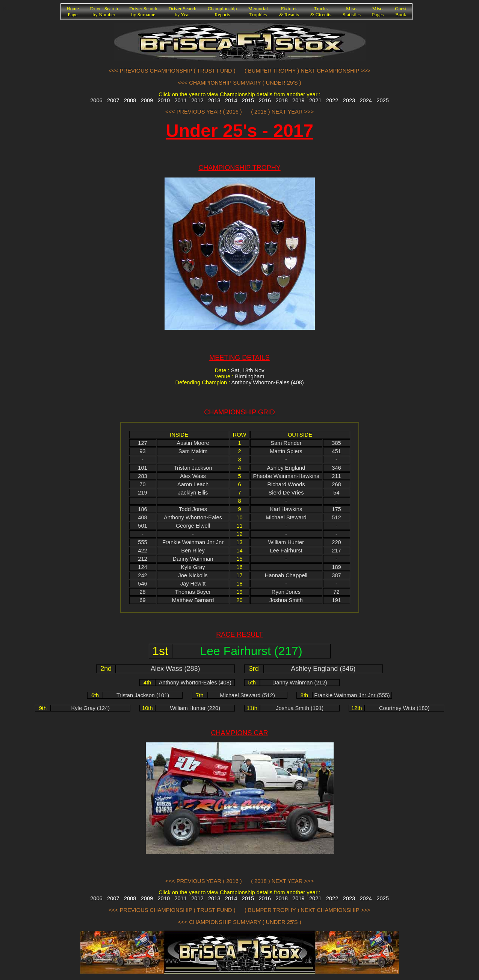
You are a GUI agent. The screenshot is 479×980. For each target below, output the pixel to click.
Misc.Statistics (352, 11)
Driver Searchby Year (182, 11)
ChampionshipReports (222, 11)
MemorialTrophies (258, 11)
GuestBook (401, 11)
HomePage (73, 11)
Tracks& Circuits (321, 11)
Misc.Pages (378, 11)
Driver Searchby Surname (143, 11)
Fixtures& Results (289, 11)
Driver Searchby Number (104, 11)
